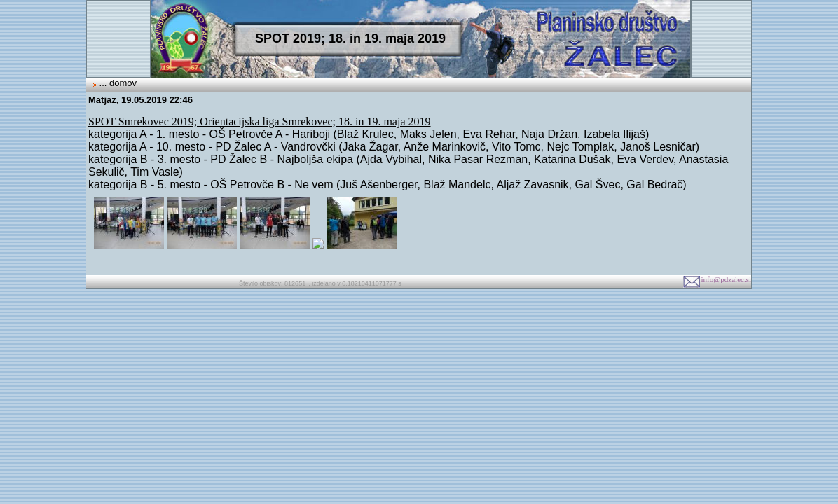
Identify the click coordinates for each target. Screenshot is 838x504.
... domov (117, 83)
